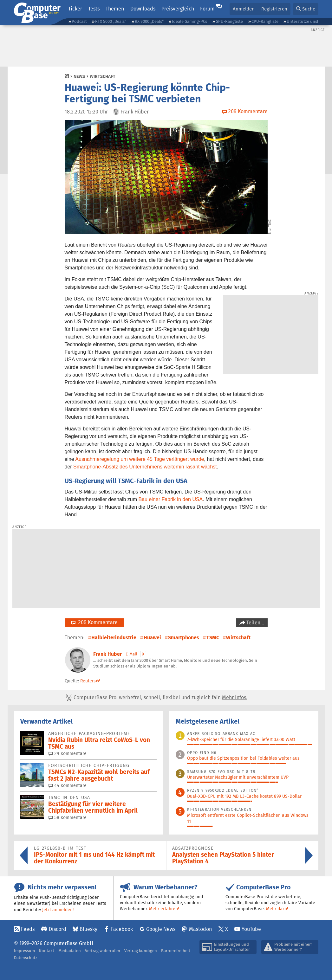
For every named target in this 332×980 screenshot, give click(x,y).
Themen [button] (115, 9)
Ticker (75, 9)
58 (68, 817)
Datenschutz (26, 958)
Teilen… (255, 623)
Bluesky (88, 929)
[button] (306, 9)
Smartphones (184, 638)
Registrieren (274, 9)
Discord (58, 929)
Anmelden (244, 9)
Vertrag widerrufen (103, 951)
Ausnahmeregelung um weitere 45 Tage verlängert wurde (140, 459)
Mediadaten (70, 951)
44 (68, 785)
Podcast (79, 21)
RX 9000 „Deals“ (149, 21)
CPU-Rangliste (265, 21)
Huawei (152, 638)
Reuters (88, 681)
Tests (94, 9)
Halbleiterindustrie (114, 638)
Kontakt (47, 951)
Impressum (24, 951)
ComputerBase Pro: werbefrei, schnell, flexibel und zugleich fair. (157, 698)
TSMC (213, 638)
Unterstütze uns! (302, 21)
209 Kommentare (94, 622)
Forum (207, 9)
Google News (161, 929)
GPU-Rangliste (229, 21)
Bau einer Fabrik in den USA (171, 499)
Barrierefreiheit (176, 951)
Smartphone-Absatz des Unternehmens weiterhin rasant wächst (145, 467)
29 (68, 753)
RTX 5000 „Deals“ (111, 21)
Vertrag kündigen (141, 951)
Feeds (28, 929)
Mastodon (200, 929)
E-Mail (131, 654)
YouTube (251, 929)
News (79, 76)
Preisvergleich (178, 9)
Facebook (122, 929)
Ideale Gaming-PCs (189, 21)
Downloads (143, 9)
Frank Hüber (107, 654)
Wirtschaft (103, 76)
